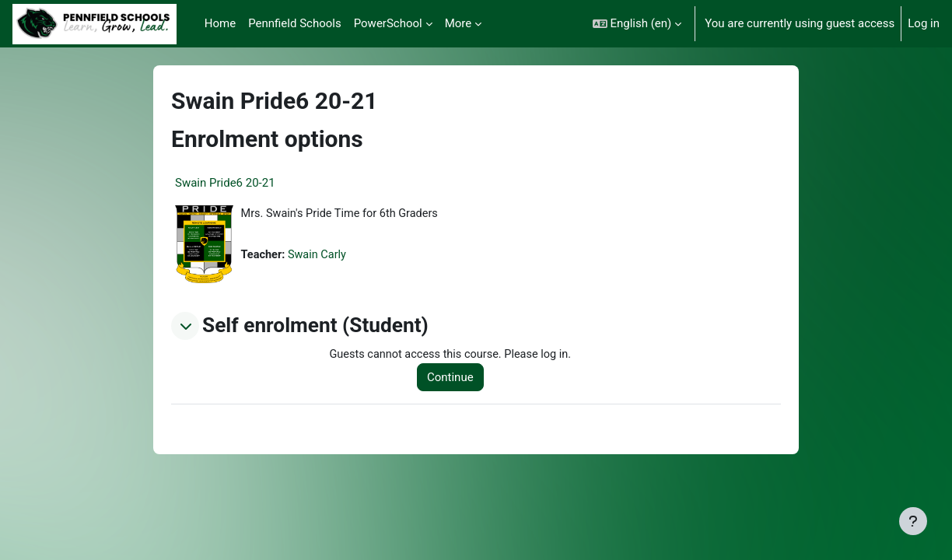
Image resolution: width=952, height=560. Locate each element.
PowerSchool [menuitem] (388, 23)
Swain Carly (320, 256)
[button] (637, 24)
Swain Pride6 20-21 (225, 183)
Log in (924, 23)
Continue (454, 378)
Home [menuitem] (220, 23)
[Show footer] (913, 521)
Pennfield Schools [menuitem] (295, 23)
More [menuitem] (458, 23)
